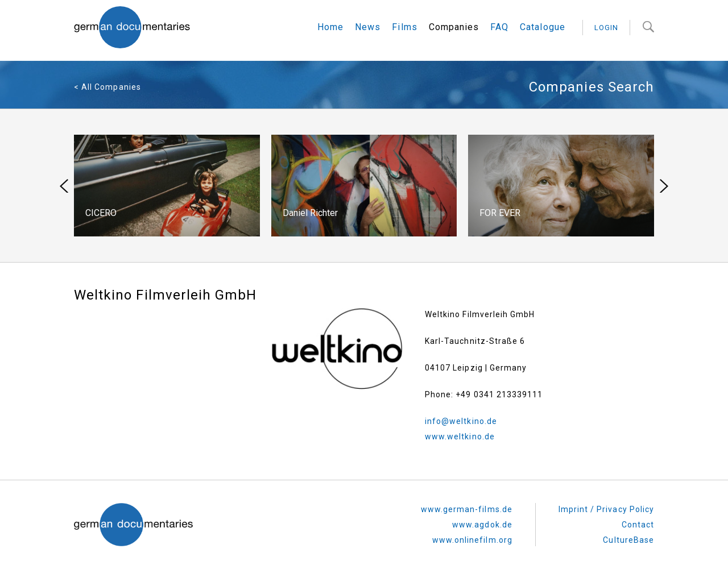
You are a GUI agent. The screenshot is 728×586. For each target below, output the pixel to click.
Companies (454, 27)
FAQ (499, 27)
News (368, 27)
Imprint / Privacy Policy (606, 509)
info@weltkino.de (461, 421)
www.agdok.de (482, 525)
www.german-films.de (467, 509)
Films (404, 27)
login (606, 28)
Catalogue (542, 27)
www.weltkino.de (460, 437)
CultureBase (628, 540)
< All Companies (107, 87)
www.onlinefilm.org (472, 540)
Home (330, 27)
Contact (638, 525)
